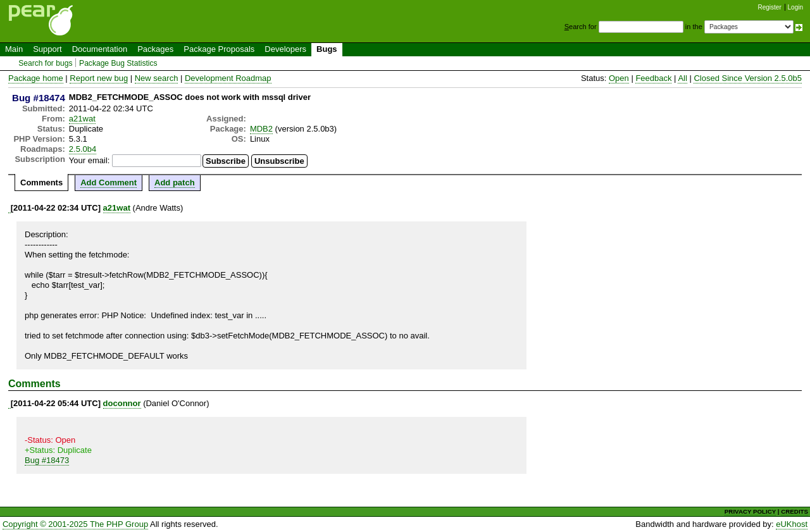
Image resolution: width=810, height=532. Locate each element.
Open (619, 78)
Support (47, 49)
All (682, 78)
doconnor (122, 403)
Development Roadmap (228, 78)
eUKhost (792, 524)
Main (14, 49)
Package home (36, 78)
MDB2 (261, 129)
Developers (285, 49)
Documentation (100, 49)
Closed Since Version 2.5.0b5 (748, 78)
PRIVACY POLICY (750, 511)
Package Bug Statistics (118, 63)
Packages (155, 49)
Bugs (327, 49)
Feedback (653, 78)
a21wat (82, 119)
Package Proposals (219, 49)
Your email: (90, 160)
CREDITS (794, 511)
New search (157, 78)
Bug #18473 (47, 460)
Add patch (175, 182)
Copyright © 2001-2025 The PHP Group (75, 524)
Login (795, 7)
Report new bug (99, 78)
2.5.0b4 (83, 149)
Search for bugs (45, 63)
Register (770, 7)
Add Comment (109, 182)
